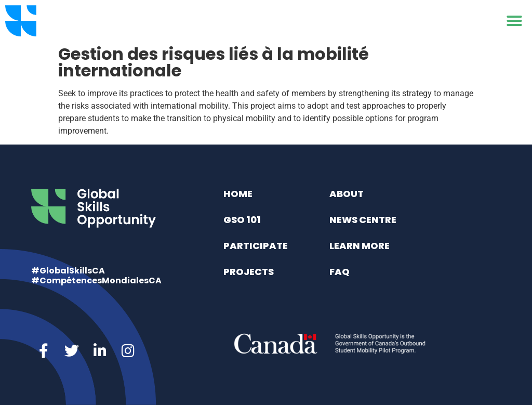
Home (238, 194)
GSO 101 (242, 220)
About (347, 194)
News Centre (363, 220)
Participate (256, 246)
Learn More (360, 246)
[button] (514, 21)
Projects (249, 272)
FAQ (340, 272)
